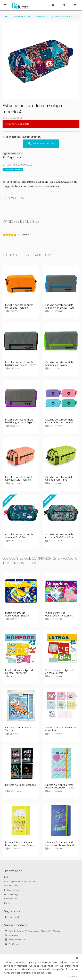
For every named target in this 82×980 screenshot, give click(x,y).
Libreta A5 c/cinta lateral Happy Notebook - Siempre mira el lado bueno (21, 845)
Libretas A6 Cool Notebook (20, 785)
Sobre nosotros (11, 886)
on (4, 235)
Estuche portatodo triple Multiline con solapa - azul (60, 306)
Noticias (8, 903)
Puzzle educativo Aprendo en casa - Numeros (20, 672)
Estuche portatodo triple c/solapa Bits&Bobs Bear (59, 536)
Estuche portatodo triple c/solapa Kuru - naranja (19, 478)
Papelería (40, 16)
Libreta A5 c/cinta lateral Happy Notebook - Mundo (60, 844)
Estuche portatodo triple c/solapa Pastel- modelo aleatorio (59, 422)
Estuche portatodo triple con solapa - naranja (19, 306)
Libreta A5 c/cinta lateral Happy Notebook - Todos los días (60, 788)
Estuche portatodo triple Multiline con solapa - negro (21, 364)
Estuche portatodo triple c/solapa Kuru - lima (59, 478)
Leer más (73, 976)
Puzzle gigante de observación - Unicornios (59, 614)
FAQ (6, 877)
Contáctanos (14, 944)
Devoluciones (10, 899)
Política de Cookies (13, 890)
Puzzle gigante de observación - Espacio (17, 614)
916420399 (13, 935)
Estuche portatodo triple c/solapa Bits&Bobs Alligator (19, 537)
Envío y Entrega (11, 894)
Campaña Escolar (22, 16)
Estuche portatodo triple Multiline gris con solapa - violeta (19, 422)
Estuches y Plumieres (61, 16)
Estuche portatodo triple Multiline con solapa (59, 364)
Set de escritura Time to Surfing (19, 729)
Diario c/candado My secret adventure (61, 729)
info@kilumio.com (17, 940)
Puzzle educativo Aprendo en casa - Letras (60, 672)
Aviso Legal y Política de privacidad (20, 881)
